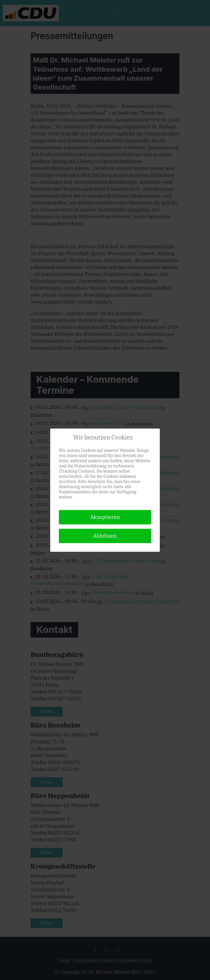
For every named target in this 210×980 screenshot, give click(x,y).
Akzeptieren (105, 517)
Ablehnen (105, 536)
